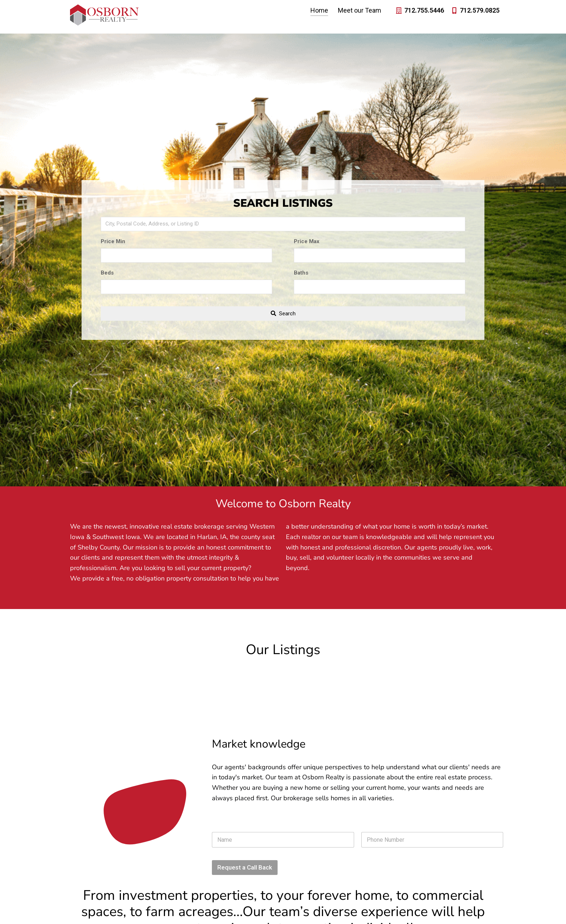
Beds (107, 273)
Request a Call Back (245, 867)
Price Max (307, 241)
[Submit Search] (283, 314)
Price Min (113, 241)
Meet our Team (360, 11)
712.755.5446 (424, 11)
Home (319, 11)
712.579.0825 (480, 11)
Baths (301, 273)
